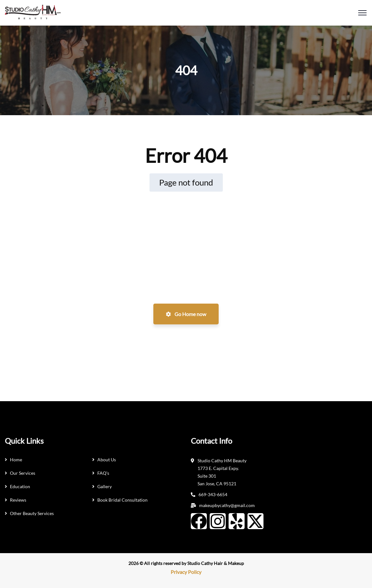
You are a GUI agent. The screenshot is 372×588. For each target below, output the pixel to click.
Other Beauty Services (32, 513)
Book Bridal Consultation (122, 500)
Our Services (23, 473)
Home (16, 460)
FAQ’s (103, 473)
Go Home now (186, 314)
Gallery (105, 486)
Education (20, 486)
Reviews (18, 500)
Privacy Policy (186, 572)
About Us (107, 460)
